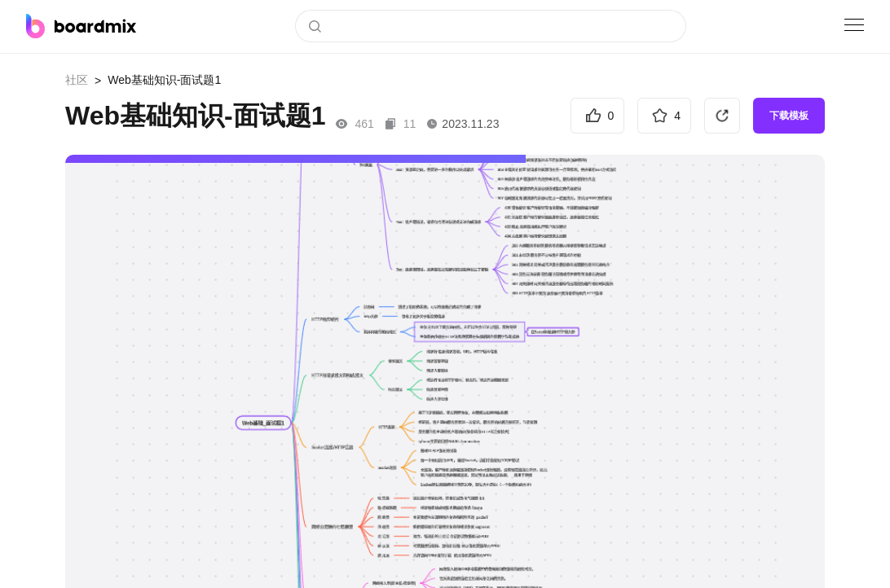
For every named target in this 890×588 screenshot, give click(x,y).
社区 (77, 80)
